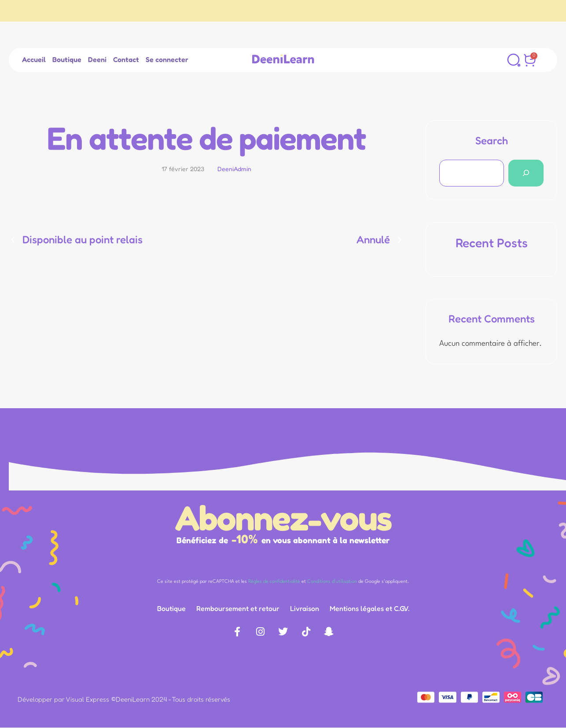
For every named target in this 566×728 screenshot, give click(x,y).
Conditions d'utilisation (332, 582)
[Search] (526, 173)
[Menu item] (34, 60)
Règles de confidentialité (274, 582)
